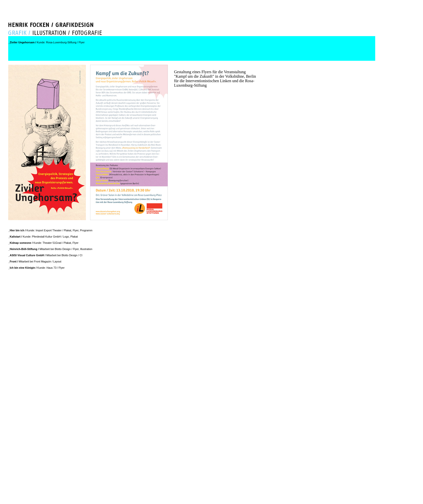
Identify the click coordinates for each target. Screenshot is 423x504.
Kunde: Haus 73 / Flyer (36, 268)
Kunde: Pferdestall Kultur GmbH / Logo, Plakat (43, 237)
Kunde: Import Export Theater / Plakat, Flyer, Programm (50, 230)
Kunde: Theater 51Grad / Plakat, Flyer (43, 243)
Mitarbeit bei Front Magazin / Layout (35, 261)
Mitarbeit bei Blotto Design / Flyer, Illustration (50, 249)
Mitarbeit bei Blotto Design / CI (45, 255)
